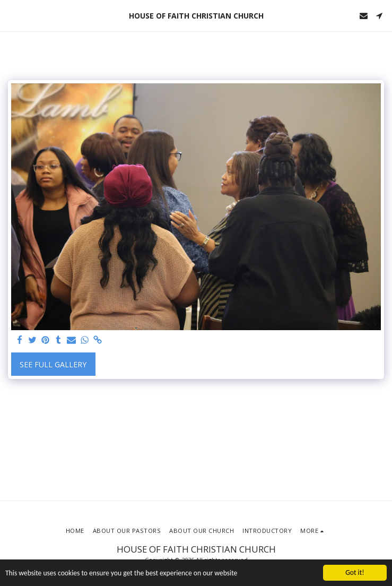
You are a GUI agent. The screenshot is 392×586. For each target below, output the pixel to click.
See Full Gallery (53, 364)
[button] (12, 15)
